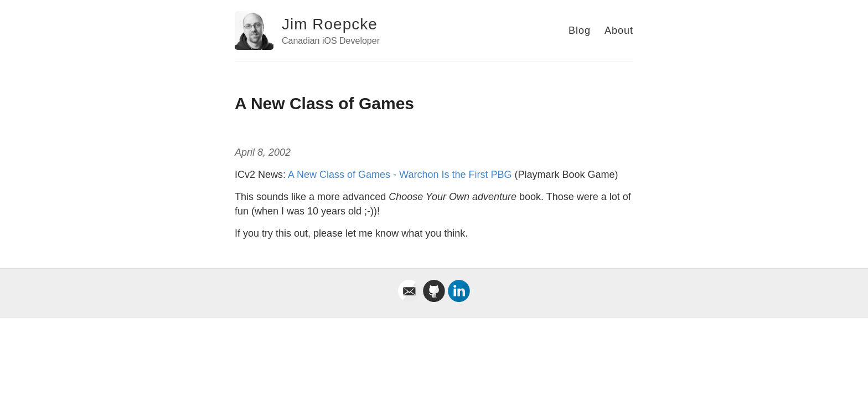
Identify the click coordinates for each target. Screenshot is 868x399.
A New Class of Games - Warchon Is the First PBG (400, 175)
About (619, 30)
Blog (580, 30)
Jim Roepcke (330, 24)
